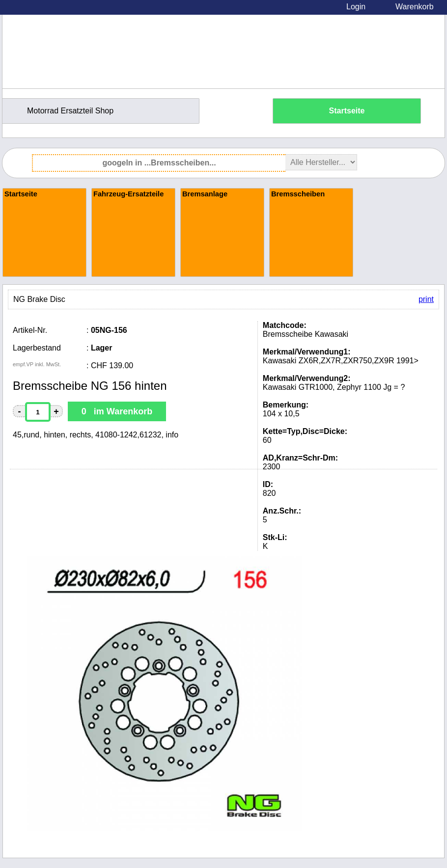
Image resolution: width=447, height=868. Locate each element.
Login (356, 7)
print (426, 299)
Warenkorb (415, 7)
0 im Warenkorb (117, 411)
